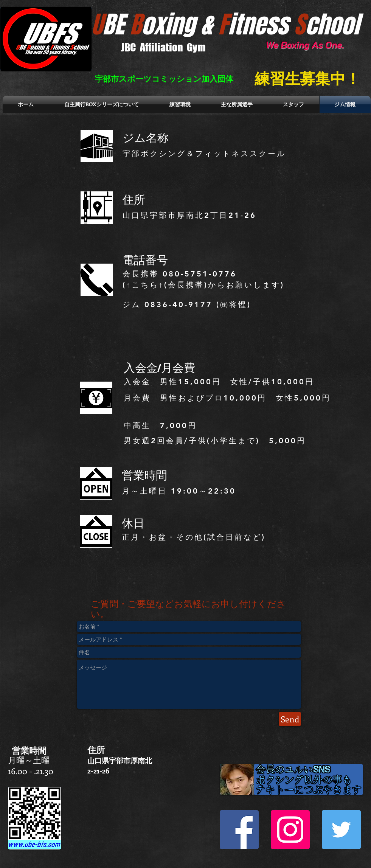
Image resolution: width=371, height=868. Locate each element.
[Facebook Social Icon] (239, 830)
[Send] (290, 719)
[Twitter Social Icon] (341, 830)
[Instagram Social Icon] (290, 830)
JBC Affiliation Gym (163, 47)
